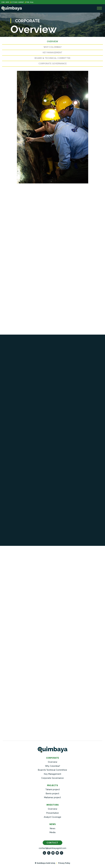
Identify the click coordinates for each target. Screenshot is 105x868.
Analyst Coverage (53, 817)
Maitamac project (53, 798)
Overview (53, 42)
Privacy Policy (64, 864)
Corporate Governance (53, 64)
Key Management (53, 53)
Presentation (53, 813)
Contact (52, 843)
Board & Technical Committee (53, 59)
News (53, 829)
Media (53, 833)
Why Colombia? (53, 48)
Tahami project (53, 790)
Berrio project (53, 794)
